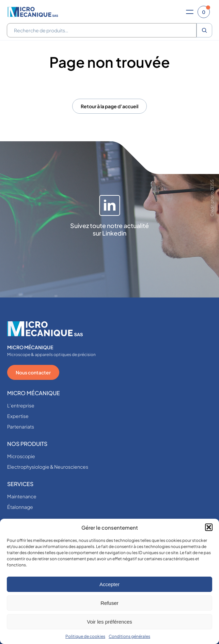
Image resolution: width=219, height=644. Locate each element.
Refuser (109, 603)
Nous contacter (33, 372)
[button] (209, 527)
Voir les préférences (109, 622)
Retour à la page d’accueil (109, 106)
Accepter (109, 584)
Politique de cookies (85, 636)
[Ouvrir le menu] (190, 12)
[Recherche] (204, 30)
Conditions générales (129, 636)
